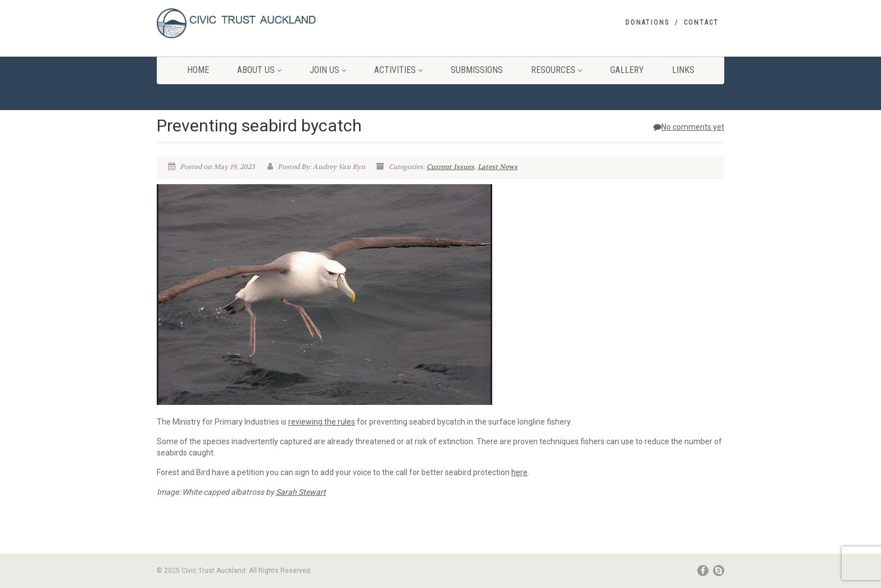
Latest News (498, 167)
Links (683, 70)
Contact (701, 22)
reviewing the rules (322, 422)
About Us (259, 70)
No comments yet (689, 127)
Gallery (627, 70)
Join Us (328, 70)
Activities (398, 70)
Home (198, 70)
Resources (557, 70)
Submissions (477, 70)
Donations (647, 22)
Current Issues (450, 167)
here (519, 472)
